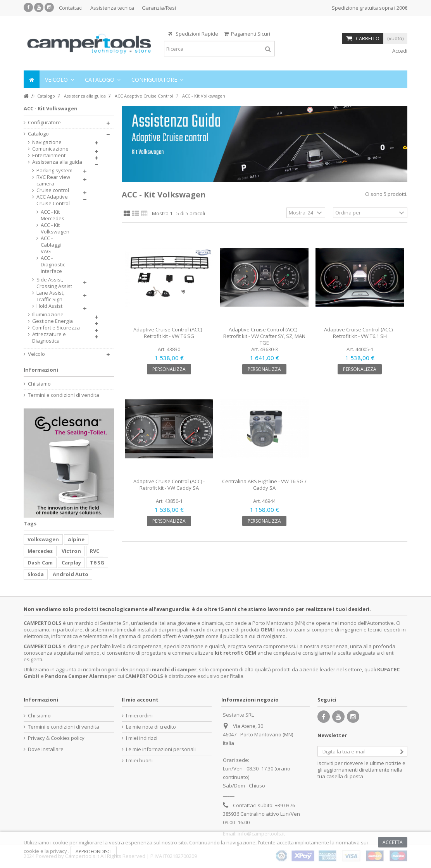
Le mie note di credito (151, 727)
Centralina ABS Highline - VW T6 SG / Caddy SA (264, 485)
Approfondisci (94, 852)
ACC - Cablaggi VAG (51, 245)
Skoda (36, 574)
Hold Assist (49, 306)
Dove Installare (46, 749)
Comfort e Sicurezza (56, 328)
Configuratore (44, 123)
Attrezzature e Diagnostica (49, 338)
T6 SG (97, 563)
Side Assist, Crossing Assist (54, 283)
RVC (95, 551)
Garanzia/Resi (159, 8)
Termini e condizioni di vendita (64, 395)
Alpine (76, 539)
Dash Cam (40, 563)
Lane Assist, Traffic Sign (50, 296)
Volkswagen (43, 539)
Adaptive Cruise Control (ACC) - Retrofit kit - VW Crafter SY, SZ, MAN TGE (264, 336)
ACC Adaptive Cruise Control (53, 200)
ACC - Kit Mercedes (53, 215)
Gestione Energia (53, 321)
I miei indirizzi (142, 738)
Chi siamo (39, 384)
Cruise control (53, 190)
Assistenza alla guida (57, 162)
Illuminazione (48, 315)
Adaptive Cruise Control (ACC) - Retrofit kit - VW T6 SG (169, 333)
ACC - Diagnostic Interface (53, 265)
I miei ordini (139, 716)
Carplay (71, 563)
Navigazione (47, 142)
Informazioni (41, 370)
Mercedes (40, 551)
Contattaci (71, 8)
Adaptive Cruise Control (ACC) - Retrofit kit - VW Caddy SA (169, 485)
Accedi (399, 51)
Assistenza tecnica (112, 8)
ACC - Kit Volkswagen (54, 228)
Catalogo (38, 134)
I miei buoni (139, 761)
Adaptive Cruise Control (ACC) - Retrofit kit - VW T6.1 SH (360, 333)
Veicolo (36, 354)
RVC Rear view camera (53, 180)
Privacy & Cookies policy (56, 738)
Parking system (54, 171)
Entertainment (49, 155)
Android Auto (71, 574)
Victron (71, 551)
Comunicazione (50, 149)
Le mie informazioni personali (161, 749)
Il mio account (140, 700)
